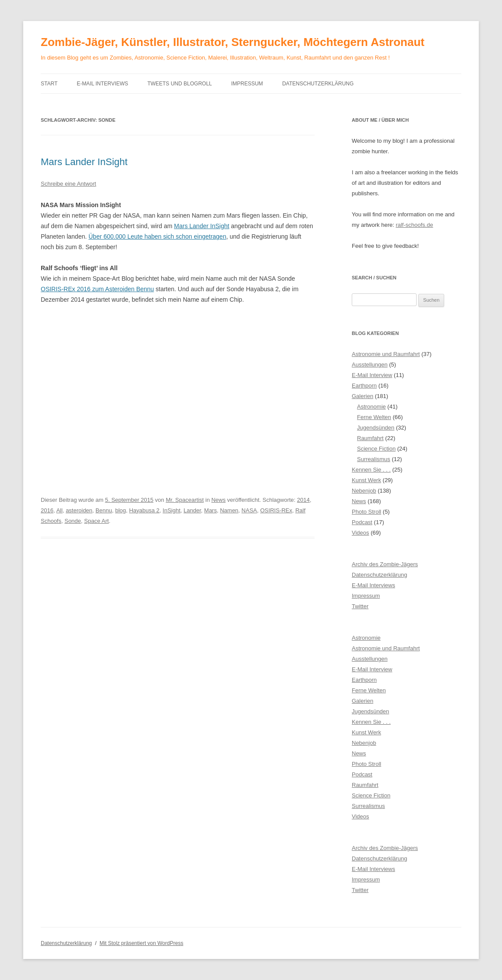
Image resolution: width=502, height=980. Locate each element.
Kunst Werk (366, 480)
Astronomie (371, 407)
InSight (171, 510)
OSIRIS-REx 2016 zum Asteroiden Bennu (97, 289)
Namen (229, 510)
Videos (361, 533)
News (218, 500)
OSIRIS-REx (276, 510)
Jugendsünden (376, 428)
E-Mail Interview (372, 375)
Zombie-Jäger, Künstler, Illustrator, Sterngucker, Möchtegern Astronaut (233, 42)
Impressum (247, 84)
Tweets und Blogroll (179, 84)
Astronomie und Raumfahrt (386, 354)
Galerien (362, 396)
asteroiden (79, 510)
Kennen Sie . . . (371, 470)
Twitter (360, 606)
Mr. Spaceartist (185, 500)
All (59, 510)
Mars (210, 510)
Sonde (73, 521)
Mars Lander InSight (84, 162)
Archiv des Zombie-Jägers (385, 564)
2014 (303, 500)
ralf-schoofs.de (414, 225)
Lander (192, 510)
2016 (47, 510)
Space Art (96, 521)
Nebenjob (364, 491)
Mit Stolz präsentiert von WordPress (141, 943)
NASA (249, 510)
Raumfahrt (370, 438)
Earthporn (364, 386)
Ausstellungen (370, 365)
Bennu (104, 510)
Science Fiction (376, 449)
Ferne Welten (374, 417)
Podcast (362, 522)
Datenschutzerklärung (318, 84)
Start (49, 84)
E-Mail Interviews (102, 84)
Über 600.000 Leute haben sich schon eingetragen (157, 236)
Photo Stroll (366, 512)
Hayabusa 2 (144, 510)
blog (121, 510)
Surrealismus (374, 459)
